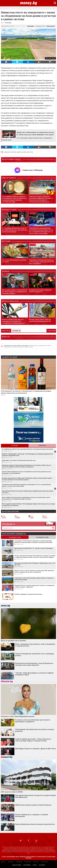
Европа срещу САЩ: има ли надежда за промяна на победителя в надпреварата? (14, 321)
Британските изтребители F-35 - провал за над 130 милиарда (34, 548)
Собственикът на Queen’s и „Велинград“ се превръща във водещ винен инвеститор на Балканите (26, 392)
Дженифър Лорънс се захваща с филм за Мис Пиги (35, 749)
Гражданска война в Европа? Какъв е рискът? (40, 291)
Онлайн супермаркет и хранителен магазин (28, 594)
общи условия (17, 865)
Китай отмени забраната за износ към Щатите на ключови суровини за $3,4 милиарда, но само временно (26, 472)
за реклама (27, 865)
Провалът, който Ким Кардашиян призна (18, 716)
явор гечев (30, 152)
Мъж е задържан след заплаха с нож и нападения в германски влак (35, 645)
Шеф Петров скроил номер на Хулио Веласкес (33, 805)
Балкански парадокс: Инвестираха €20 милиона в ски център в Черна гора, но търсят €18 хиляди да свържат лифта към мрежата (26, 466)
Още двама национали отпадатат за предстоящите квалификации (36, 796)
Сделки (3, 395)
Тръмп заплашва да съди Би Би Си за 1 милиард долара (34, 654)
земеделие (7, 152)
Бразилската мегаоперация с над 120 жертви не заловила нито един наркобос (34, 664)
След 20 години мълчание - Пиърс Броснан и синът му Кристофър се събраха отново (33, 740)
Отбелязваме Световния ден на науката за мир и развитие (35, 730)
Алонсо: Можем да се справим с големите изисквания (32, 815)
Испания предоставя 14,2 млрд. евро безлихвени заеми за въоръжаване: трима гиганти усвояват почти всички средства (27, 479)
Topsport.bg (28, 862)
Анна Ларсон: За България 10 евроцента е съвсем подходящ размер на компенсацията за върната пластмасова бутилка (33, 542)
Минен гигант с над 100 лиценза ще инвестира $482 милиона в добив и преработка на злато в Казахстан (34, 571)
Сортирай (16, 331)
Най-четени (42, 446)
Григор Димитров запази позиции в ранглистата (35, 824)
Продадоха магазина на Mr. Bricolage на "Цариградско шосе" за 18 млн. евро (35, 564)
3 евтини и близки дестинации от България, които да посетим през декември (42, 262)
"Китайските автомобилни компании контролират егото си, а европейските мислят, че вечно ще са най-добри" (41, 231)
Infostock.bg (44, 862)
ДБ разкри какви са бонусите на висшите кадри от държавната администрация (15, 292)
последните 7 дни (15, 537)
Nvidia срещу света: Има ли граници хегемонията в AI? (40, 320)
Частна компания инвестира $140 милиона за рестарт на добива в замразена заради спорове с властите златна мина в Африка (35, 556)
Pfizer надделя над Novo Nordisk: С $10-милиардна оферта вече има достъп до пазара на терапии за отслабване (28, 505)
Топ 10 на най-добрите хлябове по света (14, 261)
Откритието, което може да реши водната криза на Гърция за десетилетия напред (34, 579)
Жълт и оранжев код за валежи (13, 641)
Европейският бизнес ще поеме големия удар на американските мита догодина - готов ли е (28, 492)
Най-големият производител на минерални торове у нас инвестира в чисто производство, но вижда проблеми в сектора (26, 498)
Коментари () (50, 26)
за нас (35, 865)
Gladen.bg (36, 862)
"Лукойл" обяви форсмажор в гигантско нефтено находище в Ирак (34, 674)
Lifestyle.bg (19, 862)
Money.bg (11, 862)
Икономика (31, 26)
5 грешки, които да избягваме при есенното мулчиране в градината (33, 721)
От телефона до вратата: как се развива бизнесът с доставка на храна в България (15, 230)
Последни (15, 446)
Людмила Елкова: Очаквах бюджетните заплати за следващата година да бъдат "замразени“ (34, 586)
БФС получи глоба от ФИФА (12, 792)
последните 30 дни (42, 537)
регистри (14, 152)
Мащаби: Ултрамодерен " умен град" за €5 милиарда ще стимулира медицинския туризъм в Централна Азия (27, 455)
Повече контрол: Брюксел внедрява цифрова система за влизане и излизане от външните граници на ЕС (41, 199)
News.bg (3, 862)
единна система (21, 152)
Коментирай (51, 331)
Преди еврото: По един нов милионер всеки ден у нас (19, 460)
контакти (42, 865)
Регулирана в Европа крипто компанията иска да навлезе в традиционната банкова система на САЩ (14, 199)
